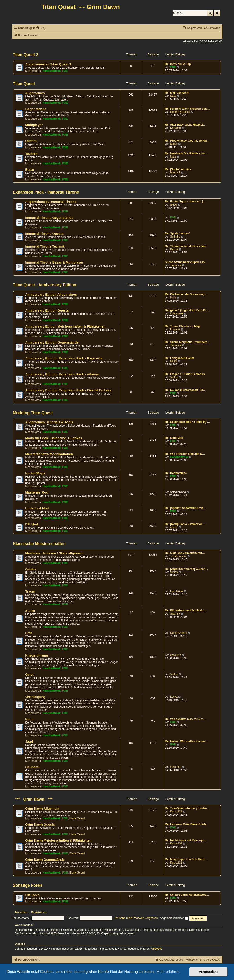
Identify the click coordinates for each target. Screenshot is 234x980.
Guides (31, 569)
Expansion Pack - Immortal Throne (46, 192)
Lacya (174, 697)
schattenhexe (178, 556)
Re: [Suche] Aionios (178, 169)
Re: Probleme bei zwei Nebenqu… (187, 141)
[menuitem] (41, 28)
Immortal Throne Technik (45, 246)
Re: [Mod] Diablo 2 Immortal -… (186, 524)
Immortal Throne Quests (44, 234)
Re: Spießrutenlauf (177, 233)
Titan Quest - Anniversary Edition (45, 285)
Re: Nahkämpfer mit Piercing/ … (186, 840)
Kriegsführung (37, 655)
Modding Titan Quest (33, 413)
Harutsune (177, 591)
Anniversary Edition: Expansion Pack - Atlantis (62, 374)
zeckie (174, 527)
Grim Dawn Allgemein (42, 809)
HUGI (174, 361)
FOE (65, 71)
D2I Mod (32, 524)
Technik (31, 154)
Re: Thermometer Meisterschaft (186, 246)
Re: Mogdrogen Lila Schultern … (186, 859)
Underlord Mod (37, 508)
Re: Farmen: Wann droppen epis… (188, 109)
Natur (29, 719)
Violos (174, 377)
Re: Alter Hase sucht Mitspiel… (185, 125)
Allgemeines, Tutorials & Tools (49, 422)
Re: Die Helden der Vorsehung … (187, 294)
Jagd (29, 742)
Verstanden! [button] (208, 972)
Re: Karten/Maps (176, 473)
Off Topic (32, 895)
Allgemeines (35, 93)
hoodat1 (175, 173)
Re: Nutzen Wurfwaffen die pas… (187, 741)
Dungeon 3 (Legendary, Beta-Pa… (187, 310)
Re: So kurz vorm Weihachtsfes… (187, 895)
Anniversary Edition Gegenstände (52, 342)
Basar (30, 170)
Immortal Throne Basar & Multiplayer (54, 262)
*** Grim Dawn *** (33, 799)
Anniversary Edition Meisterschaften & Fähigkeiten (65, 326)
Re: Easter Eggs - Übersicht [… (185, 202)
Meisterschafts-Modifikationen (49, 454)
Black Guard (77, 818)
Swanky (175, 614)
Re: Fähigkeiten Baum (179, 358)
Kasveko (175, 128)
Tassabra (176, 265)
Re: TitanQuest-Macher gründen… (187, 808)
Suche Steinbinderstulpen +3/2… (187, 262)
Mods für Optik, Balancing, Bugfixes (54, 438)
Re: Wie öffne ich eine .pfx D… (185, 454)
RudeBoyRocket (180, 112)
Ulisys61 (157, 949)
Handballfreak (52, 71)
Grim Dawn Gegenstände (45, 860)
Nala (173, 96)
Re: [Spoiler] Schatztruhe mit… (185, 508)
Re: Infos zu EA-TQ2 (178, 64)
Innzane (175, 329)
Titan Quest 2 (25, 55)
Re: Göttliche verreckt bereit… (185, 553)
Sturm (30, 611)
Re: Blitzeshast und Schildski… (186, 610)
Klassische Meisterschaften (39, 544)
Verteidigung (35, 697)
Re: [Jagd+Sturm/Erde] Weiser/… (187, 569)
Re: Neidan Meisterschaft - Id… (185, 390)
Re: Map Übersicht (177, 93)
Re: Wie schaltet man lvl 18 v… (185, 719)
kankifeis (176, 655)
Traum (30, 592)
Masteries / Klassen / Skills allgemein (54, 553)
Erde (29, 633)
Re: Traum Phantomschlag (182, 326)
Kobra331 (176, 812)
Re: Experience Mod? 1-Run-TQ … (187, 422)
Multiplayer (34, 125)
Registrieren (39, 912)
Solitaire (175, 237)
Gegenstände (36, 109)
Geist (29, 675)
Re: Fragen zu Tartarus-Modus (185, 374)
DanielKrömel (179, 633)
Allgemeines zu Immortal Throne (51, 202)
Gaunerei (32, 767)
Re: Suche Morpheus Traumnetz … (188, 342)
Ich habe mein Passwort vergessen (136, 918)
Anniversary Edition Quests (47, 310)
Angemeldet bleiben (174, 918)
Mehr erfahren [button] (168, 972)
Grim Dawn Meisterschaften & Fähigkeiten (58, 840)
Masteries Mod (37, 492)
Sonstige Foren (27, 885)
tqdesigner (177, 313)
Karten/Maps (35, 473)
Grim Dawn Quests (40, 825)
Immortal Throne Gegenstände (49, 218)
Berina (174, 249)
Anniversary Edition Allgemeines (51, 295)
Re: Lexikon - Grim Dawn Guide (186, 824)
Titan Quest (24, 84)
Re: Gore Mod (174, 438)
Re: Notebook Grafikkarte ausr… (186, 153)
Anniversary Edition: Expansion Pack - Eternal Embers (68, 390)
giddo (174, 205)
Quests (31, 141)
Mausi (174, 144)
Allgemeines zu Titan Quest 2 (48, 64)
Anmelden (21, 912)
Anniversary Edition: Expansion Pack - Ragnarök (64, 358)
